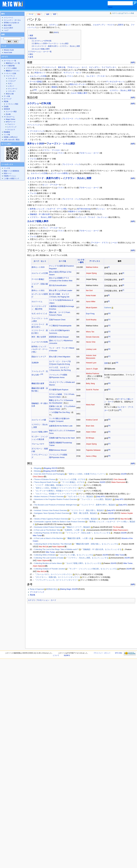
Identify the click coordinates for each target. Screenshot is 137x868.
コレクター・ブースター (96, 76)
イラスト (70, 76)
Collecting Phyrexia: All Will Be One (48, 533)
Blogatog (38, 468)
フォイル (33, 159)
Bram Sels (90, 426)
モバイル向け (6, 144)
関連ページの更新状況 (11, 171)
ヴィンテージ (13, 89)
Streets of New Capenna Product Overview (51, 519)
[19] (42, 374)
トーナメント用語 (12, 104)
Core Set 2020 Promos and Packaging (49, 474)
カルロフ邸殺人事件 (79, 93)
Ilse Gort (89, 291)
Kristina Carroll (92, 420)
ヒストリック (12, 127)
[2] (36, 90)
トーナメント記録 (10, 73)
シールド (114, 243)
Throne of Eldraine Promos (45, 479)
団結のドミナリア (39, 357)
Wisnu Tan (90, 332)
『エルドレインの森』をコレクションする (76, 555)
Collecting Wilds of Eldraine (45, 555)
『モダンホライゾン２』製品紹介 (80, 497)
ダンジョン (100, 209)
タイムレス (11, 129)
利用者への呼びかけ (11, 137)
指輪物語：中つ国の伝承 (40, 214)
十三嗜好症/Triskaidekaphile (60, 326)
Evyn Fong (90, 314)
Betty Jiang (90, 384)
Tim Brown (117, 527)
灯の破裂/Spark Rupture (59, 390)
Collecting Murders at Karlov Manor (48, 563)
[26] (109, 438)
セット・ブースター (51, 185)
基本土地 (62, 67)
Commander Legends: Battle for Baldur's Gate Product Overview (60, 522)
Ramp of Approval (37, 589)
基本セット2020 (36, 144)
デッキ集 (7, 96)
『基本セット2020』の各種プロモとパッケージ (86, 474)
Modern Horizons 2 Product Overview (49, 497)
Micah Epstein (92, 308)
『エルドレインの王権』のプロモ (72, 479)
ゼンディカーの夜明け (60, 173)
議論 (39, 14)
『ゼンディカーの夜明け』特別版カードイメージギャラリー (59, 491)
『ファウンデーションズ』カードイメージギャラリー (56, 580)
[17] (109, 356)
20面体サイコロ (74, 212)
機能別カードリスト (13, 71)
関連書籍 (7, 132)
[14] (109, 337)
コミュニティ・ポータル (12, 20)
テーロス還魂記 (36, 82)
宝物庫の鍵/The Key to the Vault (62, 438)
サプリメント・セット (73, 73)
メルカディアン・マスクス (104, 25)
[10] (109, 313)
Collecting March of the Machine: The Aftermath (53, 544)
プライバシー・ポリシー (102, 653)
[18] (117, 362)
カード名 (62, 261)
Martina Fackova (93, 374)
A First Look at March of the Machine (49, 538)
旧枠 (106, 363)
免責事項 (67, 655)
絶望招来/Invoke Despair (59, 337)
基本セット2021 (38, 291)
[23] (109, 419)
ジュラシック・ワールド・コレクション (92, 217)
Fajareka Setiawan (93, 450)
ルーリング (8, 99)
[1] (34, 90)
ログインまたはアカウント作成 (123, 13)
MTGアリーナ (11, 122)
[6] (123, 285)
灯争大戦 (46, 103)
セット (68, 25)
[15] (109, 342)
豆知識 (6, 106)
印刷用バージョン (10, 176)
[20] (109, 383)
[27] (109, 444)
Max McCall (125, 519)
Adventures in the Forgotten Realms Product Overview (56, 499)
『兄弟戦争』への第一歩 (73, 530)
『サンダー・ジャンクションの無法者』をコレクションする (92, 569)
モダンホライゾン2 (39, 314)
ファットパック (33, 125)
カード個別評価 (9, 66)
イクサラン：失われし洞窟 (120, 90)
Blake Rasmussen (119, 482)
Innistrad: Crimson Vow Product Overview (51, 510)
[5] (123, 279)
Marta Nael (90, 405)
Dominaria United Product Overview (48, 527)
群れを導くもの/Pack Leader (61, 291)
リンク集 (7, 135)
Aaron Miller (91, 302)
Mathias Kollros (92, 267)
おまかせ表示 (8, 28)
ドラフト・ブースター (52, 150)
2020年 (102, 482)
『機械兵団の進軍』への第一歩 (78, 538)
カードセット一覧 (10, 61)
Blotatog (38, 471)
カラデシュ (54, 25)
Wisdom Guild (9, 50)
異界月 (121, 25)
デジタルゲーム (9, 117)
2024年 (113, 563)
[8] (109, 295)
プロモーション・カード (77, 67)
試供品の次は (52, 589)
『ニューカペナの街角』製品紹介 (84, 519)
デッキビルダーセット (115, 82)
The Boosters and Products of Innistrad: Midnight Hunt (55, 505)
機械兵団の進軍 (38, 384)
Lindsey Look (91, 349)
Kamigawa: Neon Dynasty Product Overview (52, 513)
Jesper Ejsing (91, 273)
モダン (10, 83)
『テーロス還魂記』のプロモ (72, 482)
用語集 (33, 595)
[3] (109, 267)
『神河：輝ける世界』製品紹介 (85, 513)
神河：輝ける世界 (39, 337)
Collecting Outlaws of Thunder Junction (50, 569)
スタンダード (13, 78)
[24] (109, 426)
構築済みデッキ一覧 (13, 63)
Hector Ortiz (91, 342)
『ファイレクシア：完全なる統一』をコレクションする (88, 533)
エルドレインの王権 (38, 76)
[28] (109, 450)
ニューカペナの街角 (40, 342)
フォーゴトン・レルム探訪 (61, 144)
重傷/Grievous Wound (58, 450)
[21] (109, 389)
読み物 (8, 114)
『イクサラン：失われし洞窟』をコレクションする (87, 558)
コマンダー (12, 91)
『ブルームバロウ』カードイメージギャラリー (53, 574)
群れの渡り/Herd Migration (60, 357)
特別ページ (8, 173)
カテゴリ (32, 600)
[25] (109, 432)
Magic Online (11, 119)
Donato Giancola (93, 337)
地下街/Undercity (84, 209)
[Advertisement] (62, 625)
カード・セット (40, 261)
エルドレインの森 (39, 420)
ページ (31, 14)
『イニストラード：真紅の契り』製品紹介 (87, 510)
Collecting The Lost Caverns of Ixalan (49, 558)
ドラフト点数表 (11, 68)
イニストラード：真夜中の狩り (44, 178)
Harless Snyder (127, 513)
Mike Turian (37, 536)
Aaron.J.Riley (91, 456)
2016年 (75, 589)
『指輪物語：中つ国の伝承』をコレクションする (101, 549)
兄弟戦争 (35, 363)
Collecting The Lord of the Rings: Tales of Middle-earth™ (56, 549)
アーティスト (95, 261)
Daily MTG (101, 497)
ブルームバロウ (38, 444)
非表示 (56, 32)
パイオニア (12, 81)
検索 (3, 35)
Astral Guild (8, 52)
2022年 (111, 513)
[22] (120, 410)
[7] (123, 290)
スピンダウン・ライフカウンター (103, 67)
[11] (109, 319)
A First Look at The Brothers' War (47, 530)
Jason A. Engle (92, 369)
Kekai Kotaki (91, 296)
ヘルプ (6, 30)
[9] (109, 301)
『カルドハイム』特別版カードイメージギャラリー (55, 494)
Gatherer (108, 308)
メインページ (8, 18)
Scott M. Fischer (92, 390)
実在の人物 (10, 94)
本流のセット (40, 73)
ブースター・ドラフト (100, 243)
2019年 (124, 474)
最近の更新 (8, 25)
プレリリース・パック (71, 119)
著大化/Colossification (58, 285)
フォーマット (10, 76)
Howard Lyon (91, 363)
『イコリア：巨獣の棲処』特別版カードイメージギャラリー (59, 485)
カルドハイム (37, 302)
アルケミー (11, 124)
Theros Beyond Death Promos (46, 482)
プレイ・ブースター (51, 228)
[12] (109, 325)
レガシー (11, 86)
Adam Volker (91, 432)
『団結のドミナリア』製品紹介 (78, 527)
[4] (123, 273)
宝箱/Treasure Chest (57, 320)
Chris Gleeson (38, 477)
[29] (109, 456)
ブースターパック (49, 67)
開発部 (54, 87)
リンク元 (7, 168)
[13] (109, 331)
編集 (133, 62)
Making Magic (66, 589)
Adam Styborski (58, 547)
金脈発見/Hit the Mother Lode (61, 426)
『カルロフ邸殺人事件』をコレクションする (83, 563)
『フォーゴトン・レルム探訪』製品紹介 (96, 499)
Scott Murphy (91, 320)
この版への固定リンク (11, 178)
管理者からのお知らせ (11, 23)
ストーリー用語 (11, 112)
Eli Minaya (90, 438)
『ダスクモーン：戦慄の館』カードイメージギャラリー (57, 577)
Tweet (110, 7)
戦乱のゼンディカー (78, 84)
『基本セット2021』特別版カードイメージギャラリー (56, 488)
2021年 (54, 468)
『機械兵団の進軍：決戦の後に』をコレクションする (96, 544)
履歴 (55, 14)
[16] (109, 349)
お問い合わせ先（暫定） (12, 140)
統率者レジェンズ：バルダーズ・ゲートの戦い (49, 209)
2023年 (124, 533)
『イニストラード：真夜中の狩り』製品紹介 (98, 505)
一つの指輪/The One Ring (59, 412)
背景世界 (7, 109)
